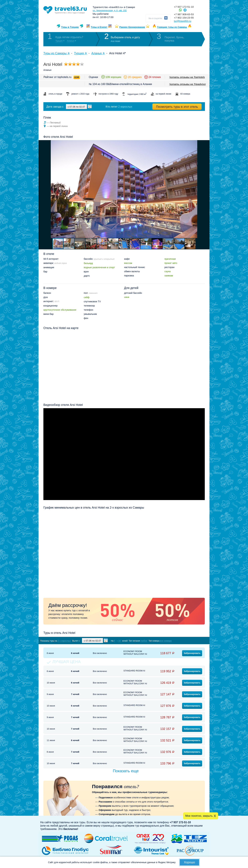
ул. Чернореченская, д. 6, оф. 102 (110, 10)
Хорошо (189, 862)
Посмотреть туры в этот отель (177, 107)
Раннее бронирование (132, 27)
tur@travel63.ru (183, 21)
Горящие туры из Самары (172, 27)
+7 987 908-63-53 (184, 14)
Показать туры (187, 641)
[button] (206, 189)
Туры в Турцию (70, 27)
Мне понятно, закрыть (199, 816)
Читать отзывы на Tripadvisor (188, 84)
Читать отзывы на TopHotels (187, 77)
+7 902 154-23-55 (184, 18)
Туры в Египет (99, 27)
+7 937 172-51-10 (184, 7)
